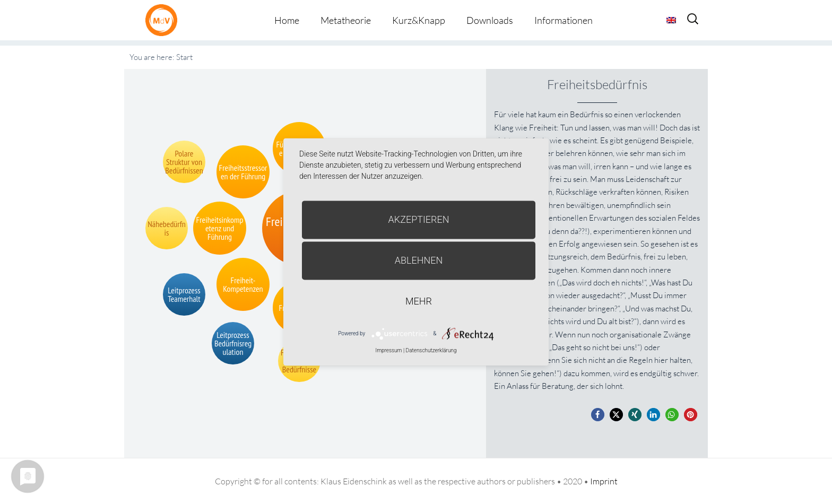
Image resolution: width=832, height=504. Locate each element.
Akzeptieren (419, 219)
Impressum (388, 350)
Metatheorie (346, 20)
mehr (419, 301)
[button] (598, 415)
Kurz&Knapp (419, 20)
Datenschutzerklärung (431, 350)
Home (287, 20)
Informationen (564, 20)
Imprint (604, 481)
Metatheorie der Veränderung (164, 20)
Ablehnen (419, 260)
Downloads (490, 20)
